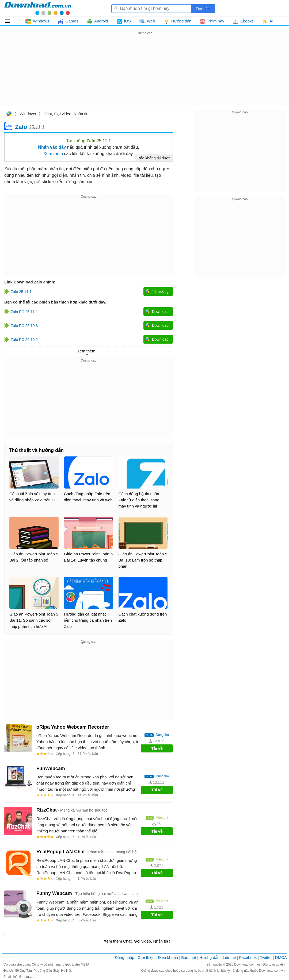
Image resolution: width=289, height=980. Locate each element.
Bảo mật (189, 957)
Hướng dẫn (209, 957)
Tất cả (11, 21)
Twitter (266, 957)
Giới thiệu (146, 957)
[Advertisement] (144, 74)
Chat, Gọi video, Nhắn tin (66, 114)
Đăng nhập (125, 957)
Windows (28, 114)
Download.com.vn (9, 114)
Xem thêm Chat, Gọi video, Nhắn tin (136, 941)
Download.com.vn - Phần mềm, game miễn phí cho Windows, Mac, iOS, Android (38, 8)
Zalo (21, 127)
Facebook (248, 957)
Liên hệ (229, 957)
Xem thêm (53, 154)
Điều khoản (168, 957)
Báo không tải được (154, 158)
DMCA (281, 957)
